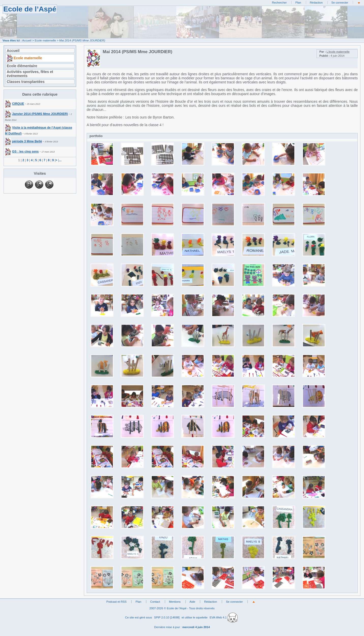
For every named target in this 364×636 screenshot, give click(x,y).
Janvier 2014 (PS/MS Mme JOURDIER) (37, 114)
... (60, 160)
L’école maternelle (338, 52)
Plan (298, 3)
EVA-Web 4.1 (224, 617)
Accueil (27, 40)
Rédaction (316, 3)
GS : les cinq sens (22, 152)
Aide (193, 602)
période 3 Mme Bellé (24, 141)
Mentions (175, 602)
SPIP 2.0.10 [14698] (167, 617)
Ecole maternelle (45, 40)
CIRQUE (15, 104)
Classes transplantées (26, 82)
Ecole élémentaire (22, 66)
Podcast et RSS (117, 602)
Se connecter (340, 3)
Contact (155, 602)
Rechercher (279, 3)
